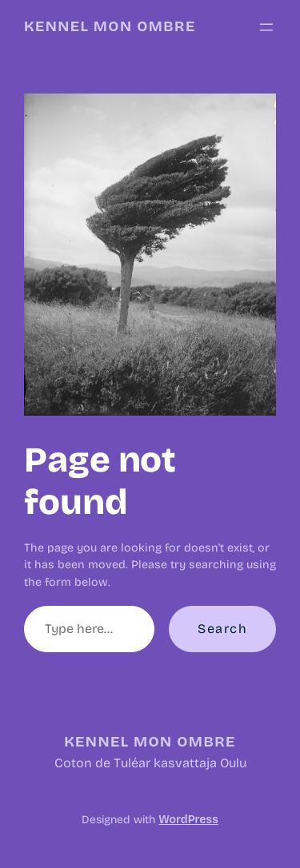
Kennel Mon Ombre (110, 26)
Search (222, 629)
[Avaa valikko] (266, 27)
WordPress (188, 820)
